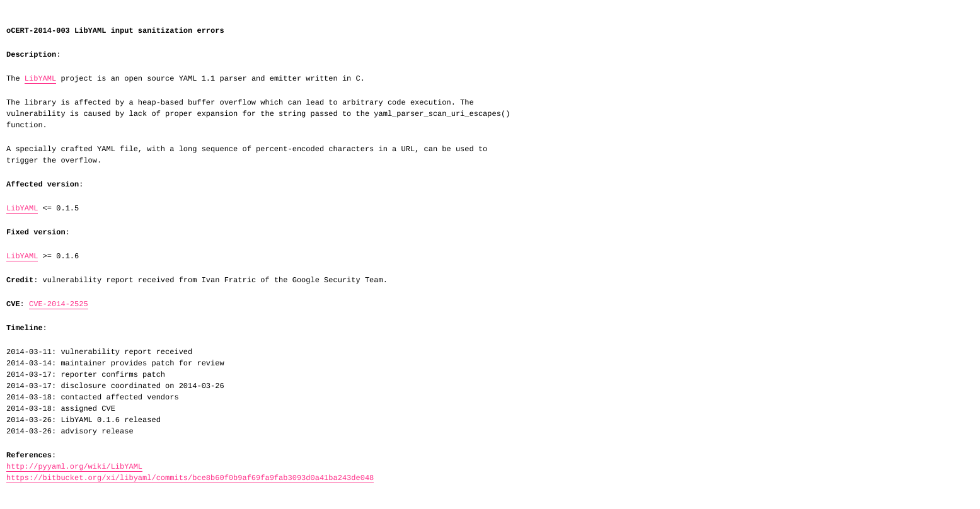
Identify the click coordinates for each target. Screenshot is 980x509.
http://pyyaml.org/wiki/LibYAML (74, 467)
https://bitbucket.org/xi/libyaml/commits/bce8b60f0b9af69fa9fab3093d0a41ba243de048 (190, 478)
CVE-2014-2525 (59, 304)
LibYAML (40, 79)
